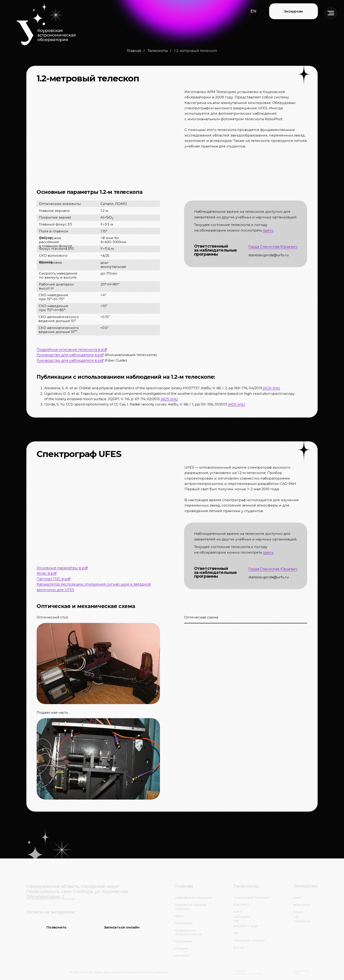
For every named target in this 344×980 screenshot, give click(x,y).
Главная (134, 51)
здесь (268, 230)
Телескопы (158, 51)
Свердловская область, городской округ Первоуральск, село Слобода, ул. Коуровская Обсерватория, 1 (77, 891)
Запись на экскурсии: (51, 912)
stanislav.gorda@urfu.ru (268, 255)
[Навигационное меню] (331, 13)
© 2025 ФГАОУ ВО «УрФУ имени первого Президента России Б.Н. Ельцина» (119, 972)
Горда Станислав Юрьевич (273, 247)
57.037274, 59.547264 (61, 899)
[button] (253, 11)
